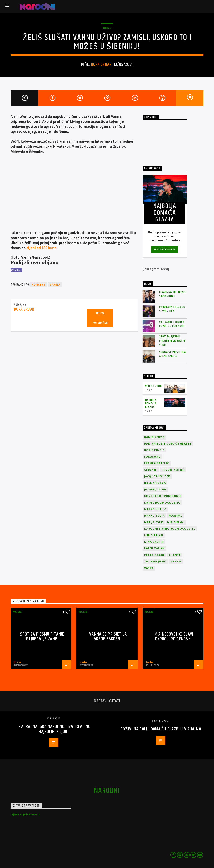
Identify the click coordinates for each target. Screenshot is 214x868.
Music (17, 612)
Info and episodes (165, 250)
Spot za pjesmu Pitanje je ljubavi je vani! (172, 341)
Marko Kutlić (155, 509)
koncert (39, 285)
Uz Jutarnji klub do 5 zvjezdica (172, 309)
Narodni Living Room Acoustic (170, 529)
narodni (107, 791)
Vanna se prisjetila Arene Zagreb (173, 354)
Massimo (176, 516)
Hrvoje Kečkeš (173, 470)
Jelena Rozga (155, 483)
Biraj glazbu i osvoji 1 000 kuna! (173, 294)
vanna (55, 285)
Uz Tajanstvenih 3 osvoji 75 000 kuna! (172, 324)
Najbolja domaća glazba (151, 404)
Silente (175, 555)
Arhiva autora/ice (100, 318)
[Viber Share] (16, 270)
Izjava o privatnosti (25, 814)
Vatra (149, 568)
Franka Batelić (157, 463)
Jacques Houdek (157, 476)
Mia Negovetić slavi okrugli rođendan (174, 637)
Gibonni (151, 470)
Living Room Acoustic (162, 503)
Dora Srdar (101, 64)
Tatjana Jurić (155, 562)
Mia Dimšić (176, 522)
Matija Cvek (154, 522)
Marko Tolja (154, 516)
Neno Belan (154, 535)
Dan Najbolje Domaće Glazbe (168, 444)
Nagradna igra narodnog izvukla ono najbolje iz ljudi (54, 729)
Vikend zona (153, 386)
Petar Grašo (154, 555)
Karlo (17, 662)
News (107, 28)
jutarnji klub (155, 490)
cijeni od (41, 248)
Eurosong (153, 457)
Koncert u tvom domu (163, 496)
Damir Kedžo (154, 437)
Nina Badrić (154, 542)
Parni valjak (154, 548)
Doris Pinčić (155, 450)
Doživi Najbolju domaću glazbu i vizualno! (162, 729)
